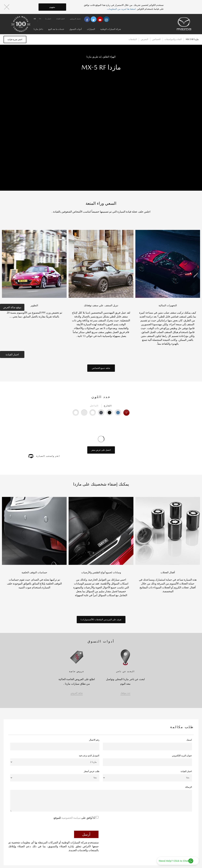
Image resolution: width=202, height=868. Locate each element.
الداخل (94, 406)
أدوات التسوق (76, 29)
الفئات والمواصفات (173, 39)
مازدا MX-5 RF (192, 39)
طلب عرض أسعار (92, 771)
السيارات (91, 29)
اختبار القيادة (12, 354)
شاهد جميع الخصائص (101, 368)
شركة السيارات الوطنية (111, 29)
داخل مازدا (38, 29)
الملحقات (133, 39)
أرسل (86, 834)
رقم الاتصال (94, 740)
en (40, 19)
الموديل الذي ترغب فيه (89, 756)
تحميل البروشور (75, 19)
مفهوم (52, 7)
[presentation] (167, 821)
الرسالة (189, 787)
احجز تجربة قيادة (15, 39)
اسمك (189, 740)
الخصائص (156, 39)
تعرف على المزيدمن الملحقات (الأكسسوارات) (101, 620)
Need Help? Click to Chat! (173, 861)
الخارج (108, 406)
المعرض (145, 39)
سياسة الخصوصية (71, 818)
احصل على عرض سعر (101, 450)
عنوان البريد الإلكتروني (182, 756)
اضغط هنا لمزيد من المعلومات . (121, 9)
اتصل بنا (48, 19)
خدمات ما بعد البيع (56, 29)
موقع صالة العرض (12, 307)
